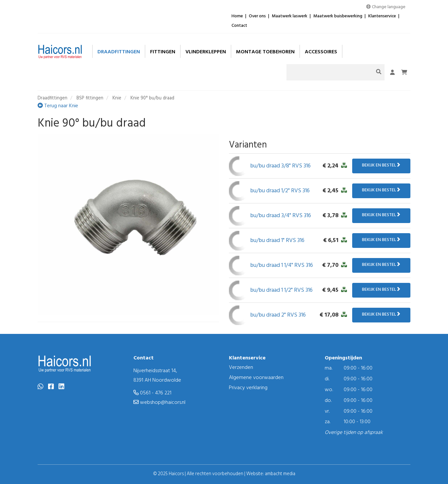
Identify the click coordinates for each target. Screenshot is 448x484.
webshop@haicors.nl (159, 403)
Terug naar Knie (58, 106)
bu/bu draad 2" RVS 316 (278, 315)
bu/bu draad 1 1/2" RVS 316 (281, 290)
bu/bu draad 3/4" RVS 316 (281, 216)
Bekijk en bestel (381, 165)
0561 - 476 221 (152, 393)
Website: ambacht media (271, 474)
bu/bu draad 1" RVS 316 (277, 241)
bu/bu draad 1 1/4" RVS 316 (282, 265)
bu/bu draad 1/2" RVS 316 (280, 191)
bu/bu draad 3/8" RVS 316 (280, 166)
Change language (386, 7)
